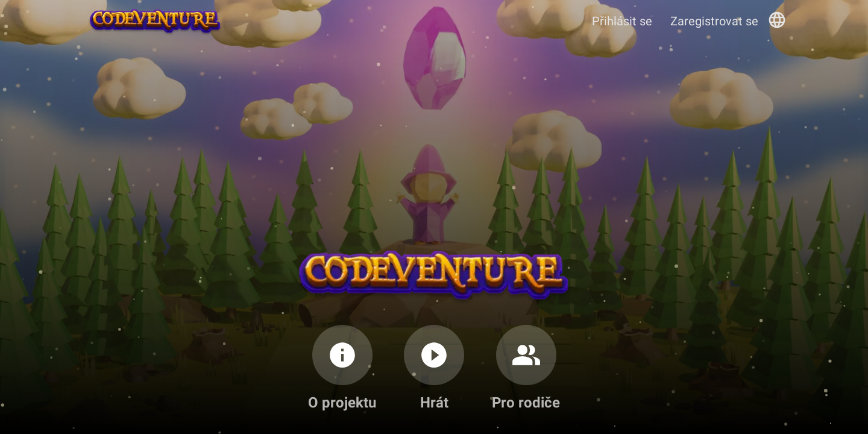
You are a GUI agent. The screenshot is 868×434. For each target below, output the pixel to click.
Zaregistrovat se (714, 21)
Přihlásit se (622, 21)
